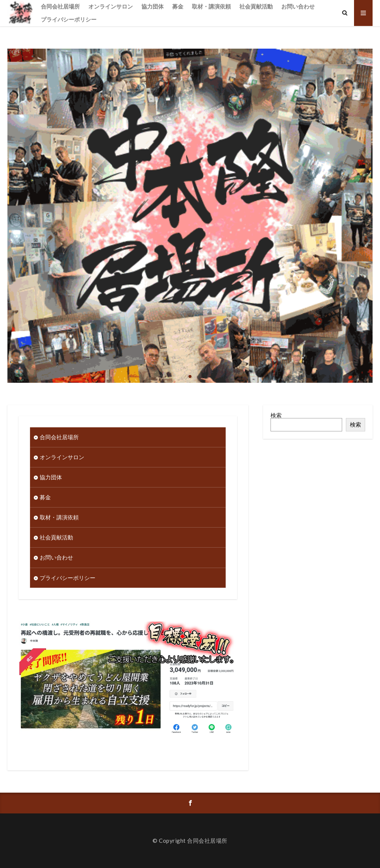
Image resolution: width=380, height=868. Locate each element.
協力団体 (153, 6)
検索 (276, 415)
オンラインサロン (111, 6)
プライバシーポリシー (69, 19)
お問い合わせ (298, 6)
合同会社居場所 (60, 6)
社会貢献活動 (256, 6)
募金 (178, 6)
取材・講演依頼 (211, 6)
